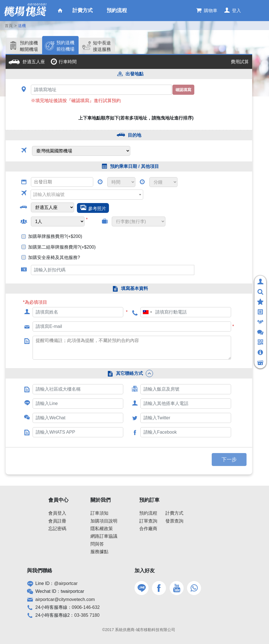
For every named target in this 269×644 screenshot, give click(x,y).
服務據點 (99, 552)
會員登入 (57, 513)
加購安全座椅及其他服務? (54, 257)
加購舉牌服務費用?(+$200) (55, 236)
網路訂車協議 (104, 536)
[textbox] (85, 195)
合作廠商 (148, 529)
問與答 (97, 544)
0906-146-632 (86, 607)
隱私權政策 (102, 529)
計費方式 (174, 513)
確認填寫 (183, 90)
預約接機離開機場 (29, 46)
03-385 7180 (87, 615)
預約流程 (148, 513)
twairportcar (72, 591)
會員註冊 (57, 521)
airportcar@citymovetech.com (65, 599)
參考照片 (97, 209)
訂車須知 (99, 513)
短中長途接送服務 (102, 46)
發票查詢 (174, 521)
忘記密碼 (57, 529)
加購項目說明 (104, 521)
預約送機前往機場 (65, 46)
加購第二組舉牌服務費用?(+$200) (62, 247)
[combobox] (87, 195)
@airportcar (66, 583)
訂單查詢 (148, 521)
